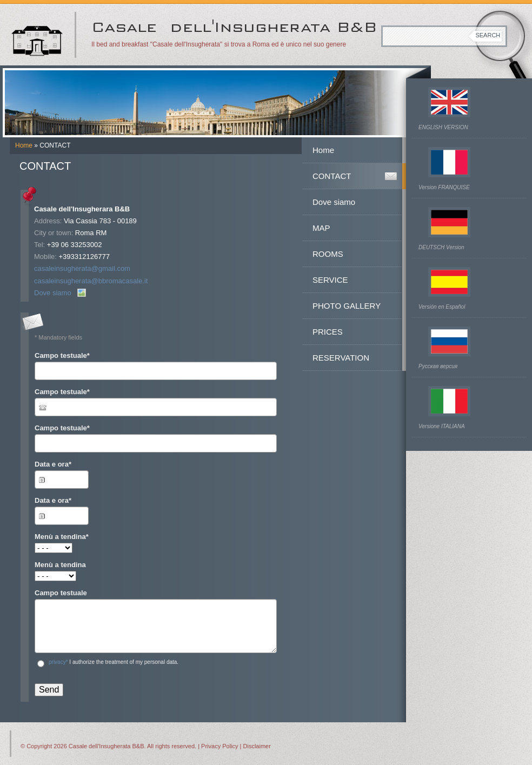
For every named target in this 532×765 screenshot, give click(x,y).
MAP (321, 228)
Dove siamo (53, 293)
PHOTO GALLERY (347, 306)
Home (24, 145)
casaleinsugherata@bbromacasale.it (91, 281)
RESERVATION (341, 358)
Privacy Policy (220, 746)
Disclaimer (257, 746)
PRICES (328, 332)
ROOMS (328, 254)
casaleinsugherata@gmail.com (82, 268)
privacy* (58, 662)
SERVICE (330, 280)
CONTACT (332, 176)
